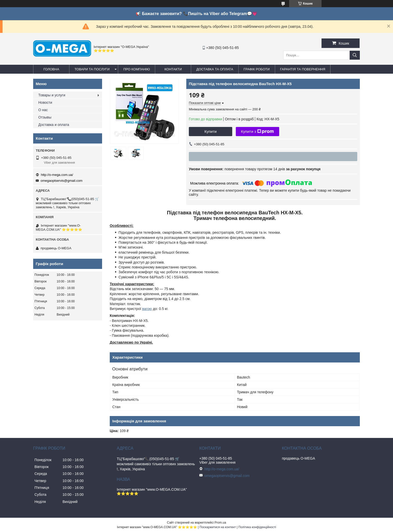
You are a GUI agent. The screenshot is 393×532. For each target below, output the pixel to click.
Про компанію (137, 69)
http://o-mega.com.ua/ (57, 175)
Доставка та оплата (215, 69)
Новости (45, 102)
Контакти (173, 69)
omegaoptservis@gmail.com (62, 181)
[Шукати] (355, 55)
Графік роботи (257, 69)
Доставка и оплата (54, 125)
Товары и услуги (52, 95)
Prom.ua (220, 523)
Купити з (257, 132)
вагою (147, 309)
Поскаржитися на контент (218, 527)
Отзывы (45, 117)
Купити (211, 131)
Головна (51, 69)
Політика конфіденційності (257, 527)
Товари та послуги (92, 69)
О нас (43, 110)
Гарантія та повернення (303, 69)
